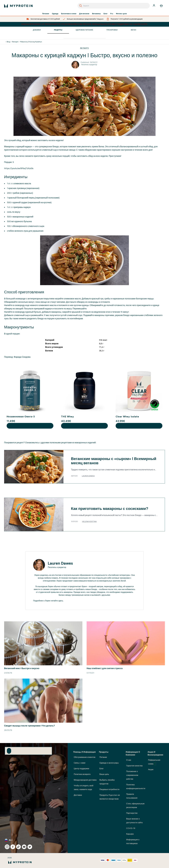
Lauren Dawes (88, 476)
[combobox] (114, 6)
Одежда (55, 14)
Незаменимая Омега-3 (21, 417)
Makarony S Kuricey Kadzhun (31, 42)
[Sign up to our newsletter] (9, 751)
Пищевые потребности (109, 789)
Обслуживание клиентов (84, 757)
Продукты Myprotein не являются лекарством (110, 797)
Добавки (37, 30)
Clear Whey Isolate (127, 417)
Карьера (130, 834)
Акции (151, 769)
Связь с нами (80, 763)
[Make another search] (84, 36)
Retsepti (15, 42)
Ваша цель (104, 774)
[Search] (81, 6)
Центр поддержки (81, 769)
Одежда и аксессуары (109, 763)
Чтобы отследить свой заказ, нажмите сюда (83, 788)
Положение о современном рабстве (132, 775)
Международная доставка (85, 780)
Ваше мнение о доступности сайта (134, 821)
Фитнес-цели (121, 14)
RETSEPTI (84, 48)
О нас (129, 760)
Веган (133, 30)
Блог (106, 14)
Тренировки (112, 30)
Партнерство (132, 813)
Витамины (96, 14)
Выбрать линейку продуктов (107, 782)
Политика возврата (82, 774)
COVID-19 (131, 828)
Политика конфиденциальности (136, 787)
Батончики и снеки (69, 14)
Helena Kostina (89, 522)
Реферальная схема (154, 762)
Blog (8, 42)
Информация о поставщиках (133, 842)
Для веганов (84, 14)
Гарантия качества (134, 766)
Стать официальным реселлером (135, 806)
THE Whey (68, 417)
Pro (112, 14)
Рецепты (58, 30)
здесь (61, 601)
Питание (46, 14)
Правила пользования (132, 796)
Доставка (78, 795)
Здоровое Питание (84, 30)
